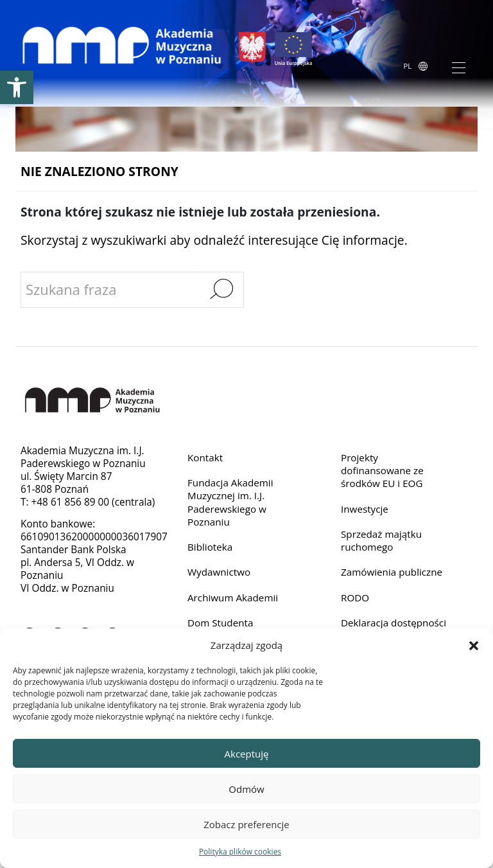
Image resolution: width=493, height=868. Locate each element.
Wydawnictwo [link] (219, 573)
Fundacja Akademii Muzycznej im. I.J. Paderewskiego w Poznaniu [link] (231, 502)
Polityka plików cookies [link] (240, 852)
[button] (474, 645)
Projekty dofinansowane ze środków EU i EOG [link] (383, 470)
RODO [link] (355, 598)
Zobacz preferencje (246, 824)
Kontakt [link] (205, 457)
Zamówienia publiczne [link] (392, 573)
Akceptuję (247, 754)
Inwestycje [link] (365, 509)
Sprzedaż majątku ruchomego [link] (382, 541)
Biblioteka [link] (210, 547)
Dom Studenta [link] (221, 624)
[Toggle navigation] (459, 67)
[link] (17, 87)
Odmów (246, 789)
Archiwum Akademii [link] (233, 598)
